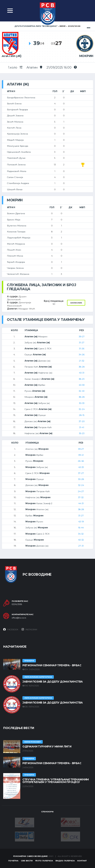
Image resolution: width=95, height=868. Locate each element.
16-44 (81, 528)
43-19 (81, 522)
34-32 (81, 534)
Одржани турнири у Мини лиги (47, 746)
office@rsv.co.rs (19, 618)
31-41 (82, 427)
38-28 (82, 367)
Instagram (29, 629)
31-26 (82, 349)
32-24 (82, 409)
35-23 (82, 433)
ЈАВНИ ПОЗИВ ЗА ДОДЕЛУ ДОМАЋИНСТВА (53, 682)
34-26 (82, 355)
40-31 (82, 373)
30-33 (82, 403)
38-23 (82, 379)
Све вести (27, 861)
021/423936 (17, 604)
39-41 (81, 455)
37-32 (81, 497)
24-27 (81, 491)
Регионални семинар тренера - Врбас (52, 665)
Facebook (11, 629)
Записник (76, 303)
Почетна (13, 861)
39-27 (82, 337)
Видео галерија (65, 861)
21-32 (82, 361)
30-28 (81, 479)
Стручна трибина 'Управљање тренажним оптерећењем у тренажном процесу (56, 781)
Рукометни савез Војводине (31, 856)
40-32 (81, 540)
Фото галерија (44, 861)
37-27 (81, 473)
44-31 (81, 503)
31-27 (82, 343)
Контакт (82, 861)
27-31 (81, 546)
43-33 (81, 467)
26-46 (81, 461)
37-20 (82, 421)
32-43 (82, 391)
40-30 (82, 385)
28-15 (82, 415)
